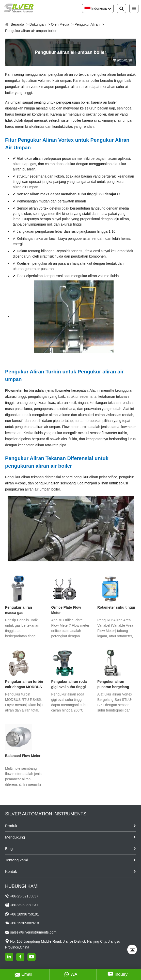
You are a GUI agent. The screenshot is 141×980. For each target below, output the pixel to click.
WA (71, 974)
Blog (9, 849)
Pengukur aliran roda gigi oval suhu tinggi (69, 684)
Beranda (17, 24)
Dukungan (38, 24)
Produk (11, 826)
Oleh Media (60, 24)
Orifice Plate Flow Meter (66, 610)
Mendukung (15, 837)
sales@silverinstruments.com (33, 932)
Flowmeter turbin (20, 390)
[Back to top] (132, 950)
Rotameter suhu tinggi (116, 607)
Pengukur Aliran (87, 24)
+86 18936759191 (25, 914)
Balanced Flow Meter (23, 756)
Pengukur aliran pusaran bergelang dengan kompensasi (114, 685)
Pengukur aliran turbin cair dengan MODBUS (24, 684)
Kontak (11, 871)
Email (23, 974)
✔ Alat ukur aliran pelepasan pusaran (44, 159)
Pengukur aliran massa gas (19, 610)
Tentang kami (16, 860)
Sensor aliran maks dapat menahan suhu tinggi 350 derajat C (68, 194)
